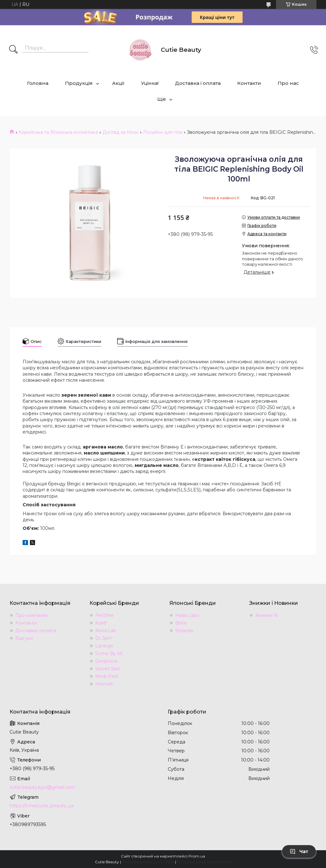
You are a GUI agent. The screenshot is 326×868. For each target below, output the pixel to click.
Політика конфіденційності (204, 862)
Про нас (288, 83)
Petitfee (104, 615)
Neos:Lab (106, 631)
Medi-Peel (107, 676)
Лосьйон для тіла (163, 132)
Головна (38, 83)
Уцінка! (150, 83)
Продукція (79, 83)
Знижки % (266, 615)
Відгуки (24, 638)
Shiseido (184, 631)
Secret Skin (108, 669)
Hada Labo (187, 615)
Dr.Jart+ (104, 638)
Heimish (104, 684)
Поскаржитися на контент (148, 862)
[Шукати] (13, 50)
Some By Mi (109, 653)
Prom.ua (197, 856)
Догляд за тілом (120, 132)
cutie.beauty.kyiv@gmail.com (42, 787)
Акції (118, 83)
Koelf (101, 623)
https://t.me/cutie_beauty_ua (42, 806)
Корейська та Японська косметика (58, 132)
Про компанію (32, 615)
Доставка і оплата (198, 83)
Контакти (249, 83)
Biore (181, 623)
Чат (299, 851)
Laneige (104, 646)
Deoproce (106, 661)
